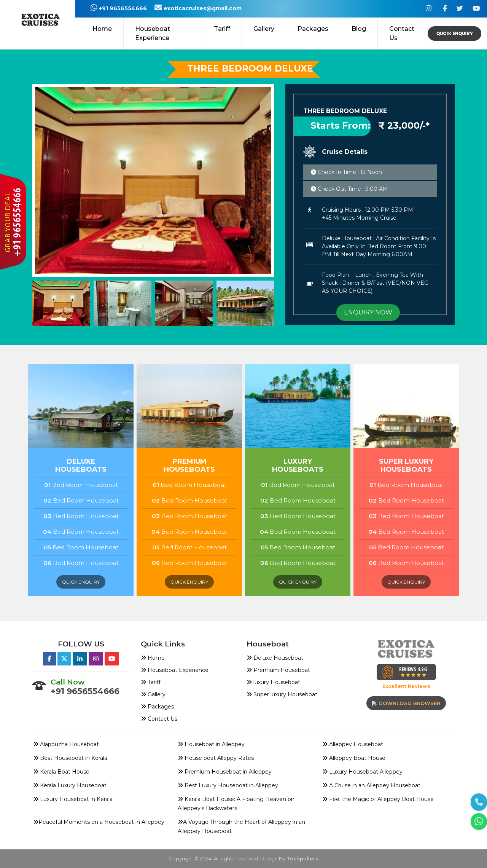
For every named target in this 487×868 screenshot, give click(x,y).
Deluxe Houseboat (275, 658)
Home (102, 29)
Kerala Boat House (61, 772)
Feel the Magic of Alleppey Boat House (378, 799)
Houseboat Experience (153, 33)
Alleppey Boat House (354, 758)
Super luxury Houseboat (282, 694)
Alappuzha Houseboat (66, 744)
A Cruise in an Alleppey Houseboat (371, 785)
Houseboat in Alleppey (211, 744)
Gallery (264, 29)
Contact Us (402, 33)
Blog (359, 29)
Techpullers (302, 858)
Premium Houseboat (278, 670)
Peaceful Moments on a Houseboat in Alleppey (99, 822)
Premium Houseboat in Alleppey (225, 772)
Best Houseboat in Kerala (70, 758)
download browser (406, 703)
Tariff (222, 29)
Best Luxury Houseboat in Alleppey (228, 785)
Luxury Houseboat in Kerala (73, 799)
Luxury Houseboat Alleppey (362, 772)
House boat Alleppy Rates (216, 758)
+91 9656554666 (114, 8)
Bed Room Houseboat (81, 485)
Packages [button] (313, 29)
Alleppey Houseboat (353, 744)
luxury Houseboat (273, 682)
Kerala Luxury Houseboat (70, 785)
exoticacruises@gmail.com (198, 8)
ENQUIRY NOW (368, 312)
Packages (157, 707)
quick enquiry (81, 582)
